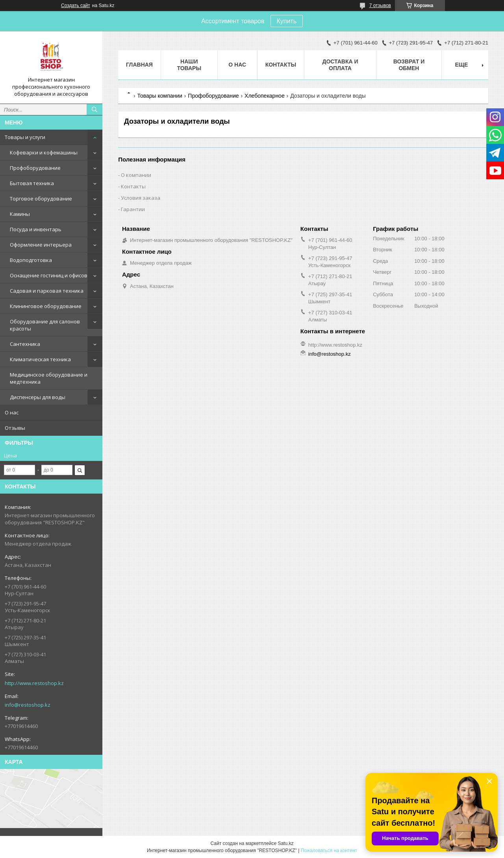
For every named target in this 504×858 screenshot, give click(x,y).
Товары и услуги (25, 137)
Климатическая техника (40, 359)
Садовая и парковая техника (47, 291)
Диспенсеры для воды (38, 397)
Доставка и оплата (340, 65)
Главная (139, 65)
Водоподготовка (31, 260)
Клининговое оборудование (46, 306)
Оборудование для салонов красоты (45, 325)
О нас (12, 412)
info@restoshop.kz (28, 705)
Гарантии (133, 209)
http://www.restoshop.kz (34, 683)
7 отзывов (380, 6)
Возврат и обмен (409, 65)
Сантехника (25, 344)
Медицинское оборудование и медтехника (49, 378)
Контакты (281, 65)
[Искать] (94, 110)
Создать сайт (76, 6)
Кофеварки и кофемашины (44, 152)
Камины (20, 214)
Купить (287, 21)
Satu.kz (285, 843)
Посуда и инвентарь (36, 229)
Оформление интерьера (41, 245)
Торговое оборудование (41, 199)
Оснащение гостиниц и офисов (49, 275)
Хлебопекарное (265, 96)
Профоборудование (35, 168)
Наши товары (189, 65)
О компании (136, 175)
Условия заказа (141, 198)
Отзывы (15, 428)
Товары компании (159, 96)
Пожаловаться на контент (329, 851)
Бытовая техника (32, 183)
